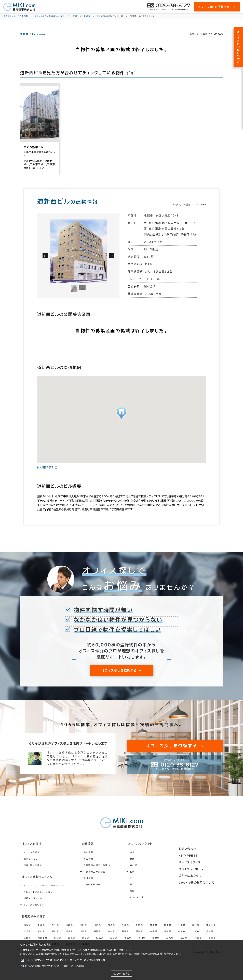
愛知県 (140, 936)
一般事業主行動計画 (102, 878)
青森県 (41, 930)
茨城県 (125, 930)
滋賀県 (168, 936)
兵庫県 (210, 936)
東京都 (196, 930)
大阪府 (196, 936)
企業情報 (93, 850)
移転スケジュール (33, 904)
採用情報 (96, 884)
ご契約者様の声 (99, 890)
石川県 (55, 936)
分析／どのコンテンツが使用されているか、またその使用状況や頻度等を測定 (65, 960)
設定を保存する (122, 974)
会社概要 (96, 858)
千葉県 (182, 930)
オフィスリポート (153, 903)
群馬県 (154, 930)
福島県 (111, 930)
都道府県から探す (31, 922)
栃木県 (140, 930)
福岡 (147, 897)
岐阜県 (111, 936)
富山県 (41, 936)
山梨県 (83, 936)
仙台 (147, 884)
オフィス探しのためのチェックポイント (44, 891)
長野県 (97, 936)
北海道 (27, 930)
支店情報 (96, 865)
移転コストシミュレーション (38, 897)
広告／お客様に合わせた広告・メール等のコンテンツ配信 (55, 966)
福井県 (69, 936)
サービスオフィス (199, 862)
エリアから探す (32, 858)
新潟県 (27, 936)
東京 (147, 858)
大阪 (147, 865)
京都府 (182, 936)
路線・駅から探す (33, 871)
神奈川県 (211, 930)
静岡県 (125, 936)
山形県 (97, 930)
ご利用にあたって (199, 875)
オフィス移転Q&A (34, 910)
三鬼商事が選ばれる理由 (104, 871)
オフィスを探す (30, 850)
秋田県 (83, 930)
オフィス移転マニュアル (35, 883)
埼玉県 (168, 930)
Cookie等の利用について (51, 954)
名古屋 (148, 871)
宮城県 (69, 930)
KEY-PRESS (197, 856)
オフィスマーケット (153, 850)
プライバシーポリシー (201, 869)
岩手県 (55, 930)
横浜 (147, 890)
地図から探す (31, 865)
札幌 (147, 878)
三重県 (154, 936)
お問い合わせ (196, 850)
